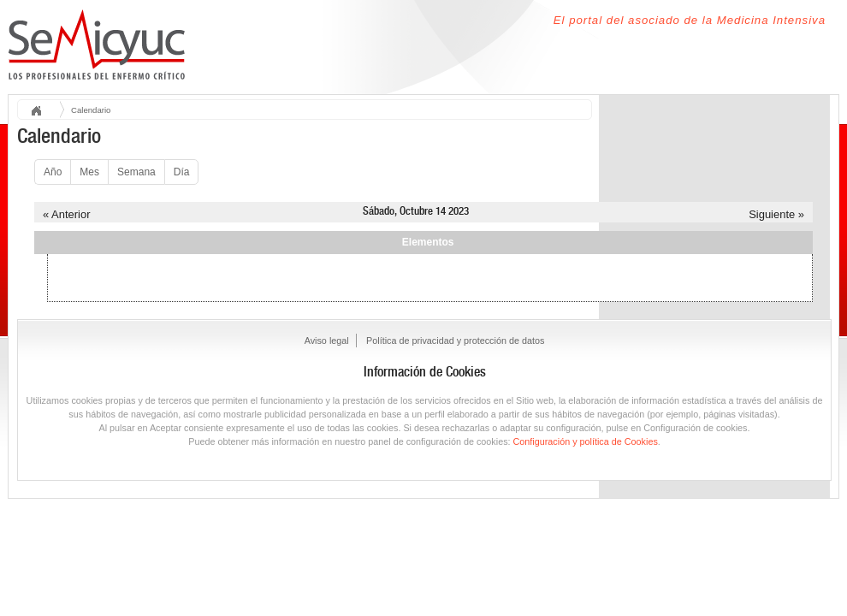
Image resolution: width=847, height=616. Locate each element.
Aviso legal (327, 341)
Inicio (41, 112)
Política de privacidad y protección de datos (455, 341)
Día (182, 172)
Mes (89, 172)
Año (53, 172)
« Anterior (66, 214)
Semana (136, 172)
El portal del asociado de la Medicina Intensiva (690, 20)
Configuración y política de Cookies (586, 441)
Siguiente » (776, 214)
